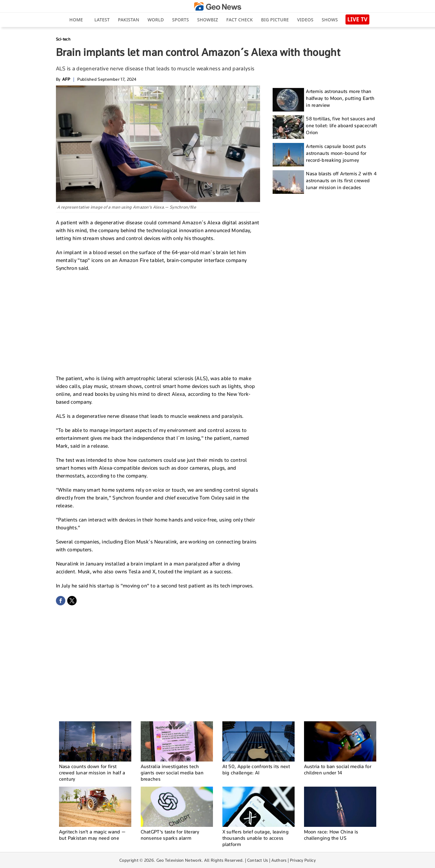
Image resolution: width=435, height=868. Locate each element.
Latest (102, 20)
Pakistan (129, 20)
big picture (275, 20)
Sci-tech (63, 39)
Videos (305, 20)
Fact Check (240, 20)
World (156, 20)
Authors (279, 860)
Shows (330, 20)
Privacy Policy (303, 860)
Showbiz (208, 20)
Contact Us (258, 860)
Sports (180, 20)
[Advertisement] (158, 322)
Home (76, 20)
